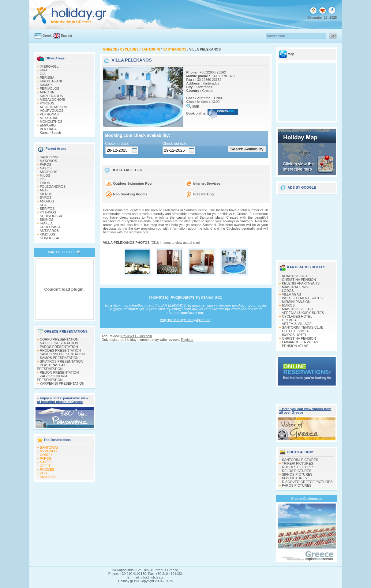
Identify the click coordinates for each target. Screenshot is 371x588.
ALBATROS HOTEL (297, 276)
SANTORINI (49, 157)
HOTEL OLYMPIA (295, 331)
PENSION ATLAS (295, 346)
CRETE (45, 466)
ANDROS (47, 201)
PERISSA (47, 77)
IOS (43, 179)
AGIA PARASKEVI (53, 107)
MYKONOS (48, 161)
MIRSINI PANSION (296, 302)
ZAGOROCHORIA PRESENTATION (52, 378)
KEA (43, 205)
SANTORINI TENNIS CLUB (303, 327)
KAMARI (46, 85)
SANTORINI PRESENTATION (62, 354)
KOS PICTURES (294, 478)
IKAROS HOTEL (294, 335)
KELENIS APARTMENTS (301, 283)
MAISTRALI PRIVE (296, 287)
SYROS (46, 198)
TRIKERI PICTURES (298, 463)
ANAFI (44, 190)
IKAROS (288, 305)
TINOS (45, 183)
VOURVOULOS (52, 111)
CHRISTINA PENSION (299, 280)
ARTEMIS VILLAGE (297, 324)
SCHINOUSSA (51, 216)
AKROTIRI (47, 92)
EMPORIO (48, 125)
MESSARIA (49, 118)
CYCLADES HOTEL (297, 316)
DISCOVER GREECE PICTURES (307, 482)
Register (187, 340)
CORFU (46, 455)
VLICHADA (48, 129)
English (66, 36)
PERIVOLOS (50, 89)
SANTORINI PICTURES (300, 460)
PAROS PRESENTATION (59, 347)
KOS (43, 473)
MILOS (45, 175)
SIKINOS (47, 220)
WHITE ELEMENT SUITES (302, 298)
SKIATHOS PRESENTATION (62, 361)
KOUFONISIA (50, 227)
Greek (47, 36)
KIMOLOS (47, 234)
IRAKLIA (46, 223)
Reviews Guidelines (136, 336)
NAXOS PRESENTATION (59, 343)
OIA (43, 74)
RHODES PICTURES (298, 467)
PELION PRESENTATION (59, 372)
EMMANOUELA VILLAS (300, 342)
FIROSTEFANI (51, 81)
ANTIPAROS (49, 231)
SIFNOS (46, 194)
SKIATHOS (48, 477)
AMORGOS (48, 172)
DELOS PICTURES (297, 471)
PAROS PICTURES (297, 485)
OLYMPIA (289, 320)
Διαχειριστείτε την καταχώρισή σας (185, 320)
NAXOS (46, 168)
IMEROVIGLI (50, 66)
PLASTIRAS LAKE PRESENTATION (52, 367)
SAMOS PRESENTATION (59, 358)
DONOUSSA (49, 238)
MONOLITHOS (51, 122)
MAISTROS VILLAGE (298, 309)
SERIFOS (47, 209)
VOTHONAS (49, 114)
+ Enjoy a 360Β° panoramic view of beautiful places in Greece (63, 400)
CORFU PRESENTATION (59, 339)
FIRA (44, 70)
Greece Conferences (307, 499)
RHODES (47, 469)
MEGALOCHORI (52, 100)
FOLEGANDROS (53, 187)
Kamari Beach (50, 133)
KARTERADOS (51, 96)
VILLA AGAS (291, 294)
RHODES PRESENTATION (60, 350)
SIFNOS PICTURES (297, 474)
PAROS (46, 164)
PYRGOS (47, 103)
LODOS (288, 291)
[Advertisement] (307, 225)
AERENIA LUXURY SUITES (303, 313)
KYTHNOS (48, 212)
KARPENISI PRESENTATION (62, 383)
